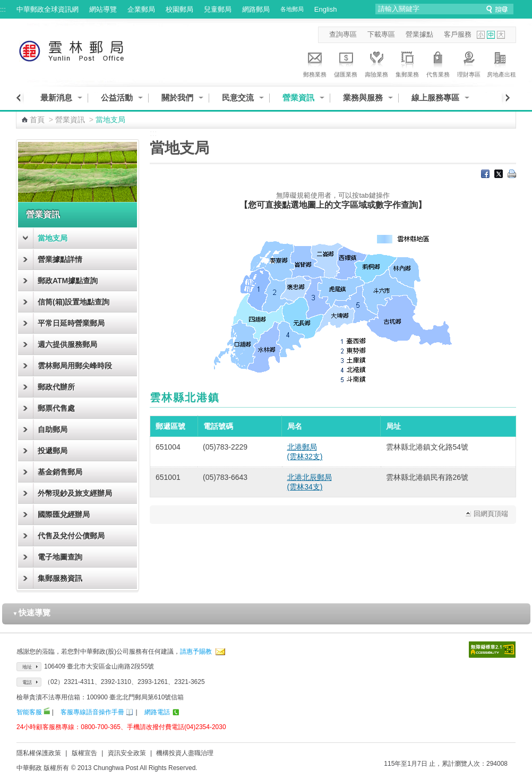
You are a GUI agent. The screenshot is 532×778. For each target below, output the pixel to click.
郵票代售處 (56, 408)
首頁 (37, 120)
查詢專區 (343, 34)
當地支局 (53, 238)
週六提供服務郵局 (67, 344)
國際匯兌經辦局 (64, 514)
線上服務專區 (435, 98)
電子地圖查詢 (60, 557)
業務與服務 (363, 98)
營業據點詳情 (60, 259)
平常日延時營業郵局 (71, 323)
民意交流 (238, 98)
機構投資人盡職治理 (185, 753)
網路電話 (157, 712)
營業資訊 (298, 98)
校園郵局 (179, 9)
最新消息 (56, 98)
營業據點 (419, 34)
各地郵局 (292, 9)
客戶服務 (458, 34)
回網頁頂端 (491, 514)
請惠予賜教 (196, 652)
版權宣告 (84, 753)
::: (3, 9)
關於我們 (177, 98)
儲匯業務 (346, 63)
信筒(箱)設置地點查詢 (74, 302)
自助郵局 (53, 429)
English (326, 9)
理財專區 (469, 63)
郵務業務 (315, 63)
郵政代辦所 (56, 387)
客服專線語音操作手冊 (92, 712)
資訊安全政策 (127, 753)
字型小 (481, 35)
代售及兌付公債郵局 (71, 536)
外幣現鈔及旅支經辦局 (75, 493)
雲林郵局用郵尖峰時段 (75, 366)
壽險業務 (376, 63)
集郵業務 (407, 63)
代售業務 (438, 63)
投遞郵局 (53, 451)
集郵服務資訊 (60, 578)
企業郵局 (141, 9)
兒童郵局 (218, 9)
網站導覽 (103, 9)
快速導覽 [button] (32, 612)
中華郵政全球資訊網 (48, 9)
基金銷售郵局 (60, 472)
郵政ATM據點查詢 (68, 281)
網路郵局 (256, 9)
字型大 (501, 35)
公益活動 (117, 98)
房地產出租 (501, 63)
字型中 (491, 35)
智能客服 (29, 712)
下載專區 (381, 34)
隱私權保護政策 (39, 753)
